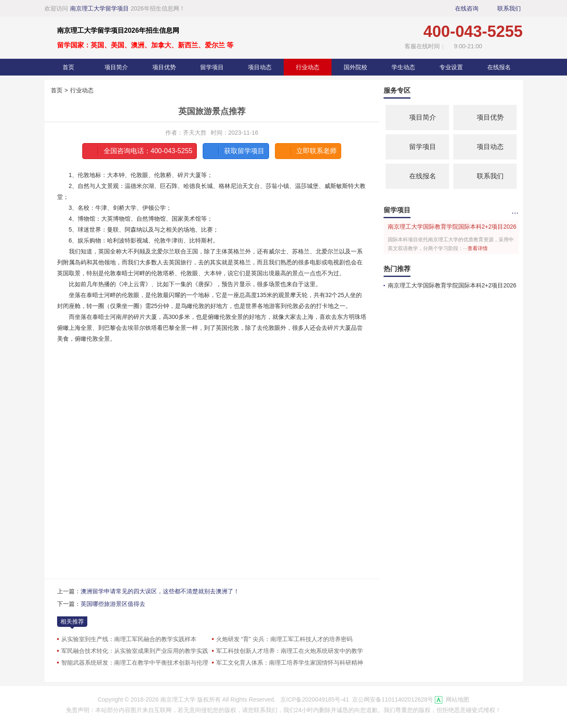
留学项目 (212, 67)
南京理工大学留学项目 (99, 8)
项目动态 (260, 67)
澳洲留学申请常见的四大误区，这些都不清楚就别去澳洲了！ (160, 591)
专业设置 (451, 67)
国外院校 (355, 67)
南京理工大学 (178, 699)
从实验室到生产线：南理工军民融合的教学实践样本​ (129, 639)
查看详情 (478, 248)
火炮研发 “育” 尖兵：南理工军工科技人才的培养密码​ (284, 639)
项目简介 (116, 67)
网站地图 (457, 699)
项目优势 (164, 67)
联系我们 (509, 8)
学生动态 (403, 67)
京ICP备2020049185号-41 (315, 699)
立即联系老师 (307, 151)
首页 (68, 67)
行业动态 (308, 67)
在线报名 (499, 67)
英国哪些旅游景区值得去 (113, 604)
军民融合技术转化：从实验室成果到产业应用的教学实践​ (135, 651)
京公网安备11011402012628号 (393, 699)
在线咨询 (467, 8)
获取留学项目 (235, 151)
